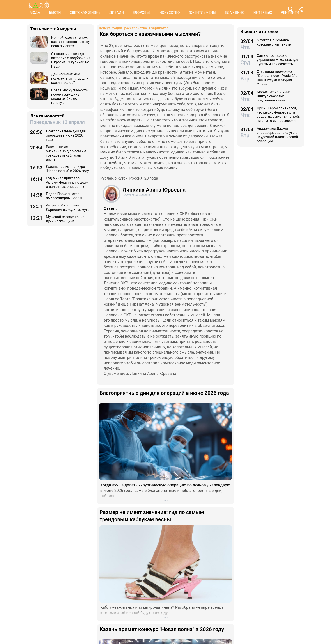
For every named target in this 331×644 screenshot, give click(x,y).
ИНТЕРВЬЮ (263, 13)
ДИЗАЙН (117, 13)
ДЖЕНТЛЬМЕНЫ (202, 13)
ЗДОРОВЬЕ (142, 13)
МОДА (35, 13)
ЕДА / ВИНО (235, 13)
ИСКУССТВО (170, 13)
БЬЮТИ (55, 13)
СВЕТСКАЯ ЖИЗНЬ (85, 13)
